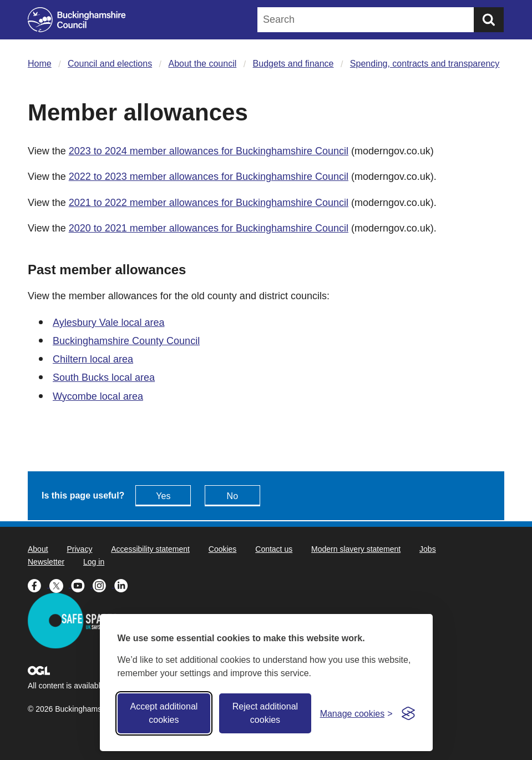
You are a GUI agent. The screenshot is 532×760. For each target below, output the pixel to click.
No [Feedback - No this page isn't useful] (232, 496)
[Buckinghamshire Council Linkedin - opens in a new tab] (124, 585)
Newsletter (46, 562)
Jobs (428, 549)
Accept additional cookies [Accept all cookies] (164, 713)
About (38, 549)
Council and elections (110, 64)
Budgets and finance (293, 64)
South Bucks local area (104, 378)
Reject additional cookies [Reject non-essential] (265, 713)
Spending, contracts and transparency (425, 64)
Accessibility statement (150, 549)
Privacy (79, 549)
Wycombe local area (98, 396)
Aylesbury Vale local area (108, 323)
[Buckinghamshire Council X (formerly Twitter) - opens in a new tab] (60, 585)
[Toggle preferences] (356, 714)
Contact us (274, 549)
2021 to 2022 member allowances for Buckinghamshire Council (209, 203)
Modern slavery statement (356, 549)
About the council (203, 64)
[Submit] (489, 20)
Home (40, 64)
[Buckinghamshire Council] (77, 20)
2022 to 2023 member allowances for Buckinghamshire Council (209, 177)
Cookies (223, 549)
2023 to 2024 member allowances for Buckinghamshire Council (209, 151)
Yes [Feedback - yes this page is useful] (163, 496)
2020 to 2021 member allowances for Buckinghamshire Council (209, 228)
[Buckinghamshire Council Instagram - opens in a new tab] (103, 585)
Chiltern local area (93, 359)
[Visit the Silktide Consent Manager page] (408, 713)
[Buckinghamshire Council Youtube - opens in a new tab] (82, 585)
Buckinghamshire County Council (126, 341)
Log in (94, 562)
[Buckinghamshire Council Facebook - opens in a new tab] (39, 585)
